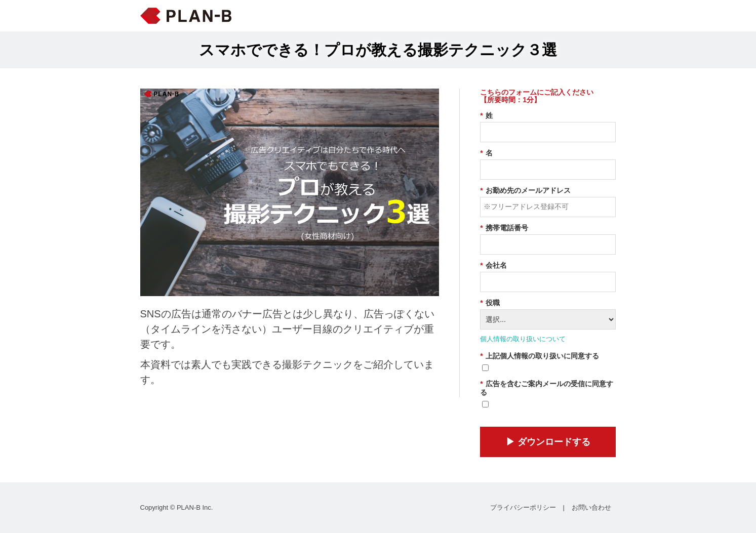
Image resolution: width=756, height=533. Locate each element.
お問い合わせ (591, 507)
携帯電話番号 (504, 228)
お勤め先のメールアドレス (525, 191)
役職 (490, 303)
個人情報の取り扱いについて (523, 339)
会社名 (493, 265)
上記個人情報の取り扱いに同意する (539, 356)
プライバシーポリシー (523, 507)
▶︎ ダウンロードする (548, 442)
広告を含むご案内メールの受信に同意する (546, 388)
